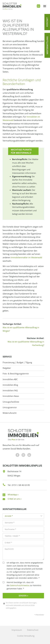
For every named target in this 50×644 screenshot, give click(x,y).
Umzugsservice (10, 407)
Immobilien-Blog (10, 385)
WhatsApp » (13, 494)
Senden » (23, 596)
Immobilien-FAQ (10, 391)
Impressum (17, 630)
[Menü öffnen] (45, 6)
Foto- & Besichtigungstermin (16, 374)
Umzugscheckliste (11, 402)
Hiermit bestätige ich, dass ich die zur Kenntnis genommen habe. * (22, 585)
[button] (47, 22)
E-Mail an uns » (15, 499)
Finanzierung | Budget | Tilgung (17, 362)
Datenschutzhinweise (20, 585)
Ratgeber (7, 368)
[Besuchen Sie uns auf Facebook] (17, 455)
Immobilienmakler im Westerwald (26, 257)
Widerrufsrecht (10, 413)
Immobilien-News (11, 396)
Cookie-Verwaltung (26, 636)
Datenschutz (33, 630)
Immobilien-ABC (10, 379)
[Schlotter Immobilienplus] (12, 6)
